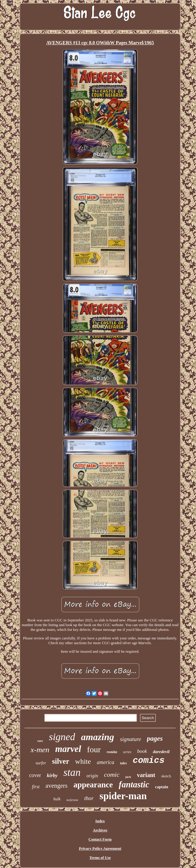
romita (112, 752)
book (142, 751)
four (94, 749)
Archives (100, 830)
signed (62, 737)
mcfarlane (72, 800)
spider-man (123, 796)
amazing (97, 737)
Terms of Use (100, 858)
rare (40, 741)
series (127, 752)
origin (92, 776)
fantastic (134, 784)
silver (61, 761)
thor (89, 798)
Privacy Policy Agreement (100, 848)
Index (100, 821)
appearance (93, 785)
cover (35, 775)
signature (131, 739)
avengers (57, 786)
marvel (68, 749)
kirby (52, 775)
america (106, 762)
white (83, 761)
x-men (40, 750)
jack (128, 777)
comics (149, 760)
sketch (166, 776)
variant (146, 775)
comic (112, 775)
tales (124, 763)
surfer (41, 763)
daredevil (161, 752)
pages (155, 738)
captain (161, 787)
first (36, 787)
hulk (57, 799)
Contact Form (100, 839)
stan (72, 772)
